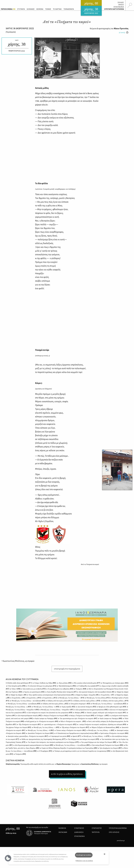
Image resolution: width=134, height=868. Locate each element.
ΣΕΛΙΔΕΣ (121, 3)
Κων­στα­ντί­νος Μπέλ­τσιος (94, 764)
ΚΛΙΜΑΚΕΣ (31, 9)
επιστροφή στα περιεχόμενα (67, 669)
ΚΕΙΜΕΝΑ (40, 9)
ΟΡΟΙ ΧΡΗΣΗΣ (114, 832)
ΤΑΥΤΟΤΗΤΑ (96, 832)
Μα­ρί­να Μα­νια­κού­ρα (68, 764)
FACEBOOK (62, 828)
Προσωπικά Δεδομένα (118, 828)
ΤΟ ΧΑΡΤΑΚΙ (57, 9)
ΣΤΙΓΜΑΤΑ (21, 9)
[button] (8, 858)
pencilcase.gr (121, 841)
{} (11, 32)
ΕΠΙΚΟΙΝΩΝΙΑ (119, 7)
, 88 (13, 829)
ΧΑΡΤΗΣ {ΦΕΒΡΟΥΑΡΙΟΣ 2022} (20, 28)
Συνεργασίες (79, 828)
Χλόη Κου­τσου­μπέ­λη (30, 764)
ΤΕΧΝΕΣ (48, 9)
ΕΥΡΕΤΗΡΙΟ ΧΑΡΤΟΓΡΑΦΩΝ (114, 9)
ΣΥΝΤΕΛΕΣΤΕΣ (97, 828)
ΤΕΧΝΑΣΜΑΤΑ (69, 9)
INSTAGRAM (63, 832)
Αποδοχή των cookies (84, 855)
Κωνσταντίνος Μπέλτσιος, (18, 661)
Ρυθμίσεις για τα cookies (84, 861)
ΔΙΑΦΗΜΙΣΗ (79, 832)
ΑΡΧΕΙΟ (121, 5)
